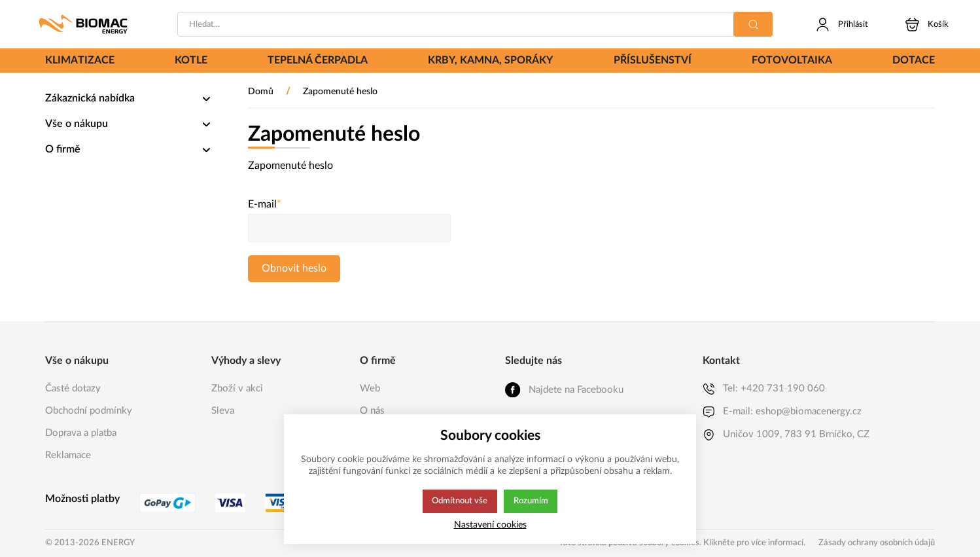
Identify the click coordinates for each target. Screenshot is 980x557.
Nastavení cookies (490, 525)
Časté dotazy (73, 388)
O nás (372, 411)
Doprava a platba (81, 433)
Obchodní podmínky (89, 411)
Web (370, 388)
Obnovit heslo (294, 268)
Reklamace (68, 455)
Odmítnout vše (459, 501)
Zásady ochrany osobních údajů (877, 543)
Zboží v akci (237, 388)
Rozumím (532, 501)
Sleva (223, 411)
